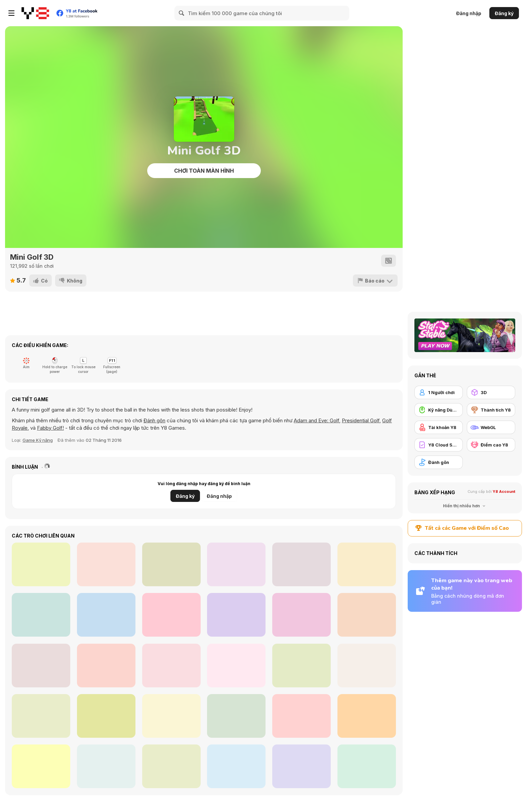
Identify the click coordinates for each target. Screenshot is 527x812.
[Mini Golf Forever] (171, 716)
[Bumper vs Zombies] (236, 564)
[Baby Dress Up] (301, 615)
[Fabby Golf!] (171, 766)
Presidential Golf (361, 420)
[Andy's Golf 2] (236, 716)
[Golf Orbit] (41, 766)
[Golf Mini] (301, 666)
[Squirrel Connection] (367, 615)
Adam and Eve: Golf (316, 420)
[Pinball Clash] (41, 615)
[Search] (182, 13)
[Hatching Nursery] (171, 615)
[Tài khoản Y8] (439, 427)
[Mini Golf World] (301, 716)
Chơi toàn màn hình (204, 171)
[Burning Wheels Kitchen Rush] (41, 564)
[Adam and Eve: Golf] (301, 766)
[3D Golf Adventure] (367, 766)
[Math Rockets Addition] (236, 615)
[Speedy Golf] (367, 666)
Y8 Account (504, 492)
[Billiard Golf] (106, 666)
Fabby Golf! (50, 428)
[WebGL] (491, 427)
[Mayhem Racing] (171, 564)
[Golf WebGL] (41, 716)
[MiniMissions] (236, 666)
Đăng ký (504, 13)
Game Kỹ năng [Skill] (38, 440)
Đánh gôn (154, 420)
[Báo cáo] (375, 281)
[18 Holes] (171, 666)
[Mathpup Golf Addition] (106, 766)
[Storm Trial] (106, 564)
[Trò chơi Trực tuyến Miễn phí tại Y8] (35, 13)
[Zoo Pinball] (301, 564)
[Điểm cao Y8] (491, 445)
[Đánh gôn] (439, 462)
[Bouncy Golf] (236, 766)
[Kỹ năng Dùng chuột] (439, 410)
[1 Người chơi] (439, 392)
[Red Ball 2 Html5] (367, 716)
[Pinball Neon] (106, 615)
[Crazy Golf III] (41, 666)
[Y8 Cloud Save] (439, 445)
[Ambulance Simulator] (367, 564)
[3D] (491, 392)
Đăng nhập (469, 13)
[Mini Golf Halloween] (106, 716)
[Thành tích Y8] (491, 410)
